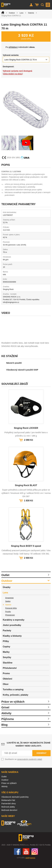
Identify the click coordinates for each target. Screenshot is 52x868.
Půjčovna (8, 726)
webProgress (30, 865)
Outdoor (12, 13)
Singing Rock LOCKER (26, 435)
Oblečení (7, 686)
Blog (4, 731)
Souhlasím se (23, 766)
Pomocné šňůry (11, 615)
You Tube (26, 858)
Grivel (5, 714)
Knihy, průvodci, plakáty (16, 702)
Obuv (6, 691)
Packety (7, 637)
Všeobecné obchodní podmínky (15, 804)
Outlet (5, 582)
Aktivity (6, 720)
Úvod (3, 13)
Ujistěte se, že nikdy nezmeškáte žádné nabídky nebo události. (29, 751)
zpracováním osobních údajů (30, 766)
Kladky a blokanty (12, 643)
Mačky (6, 659)
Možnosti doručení (9, 817)
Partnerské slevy (9, 810)
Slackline (8, 669)
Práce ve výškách (13, 708)
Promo (6, 680)
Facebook (17, 858)
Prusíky (8, 618)
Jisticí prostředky (12, 632)
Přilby (6, 648)
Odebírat (41, 760)
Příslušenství (10, 622)
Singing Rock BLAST (26, 492)
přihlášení (13, 47)
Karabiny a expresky (14, 627)
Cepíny (6, 653)
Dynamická (9, 605)
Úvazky (7, 594)
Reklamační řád (8, 807)
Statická (31, 13)
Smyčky (7, 664)
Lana (21, 13)
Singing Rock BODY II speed (26, 553)
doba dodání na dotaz (13, 74)
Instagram (35, 858)
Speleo (8, 608)
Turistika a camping (13, 696)
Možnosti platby (8, 814)
